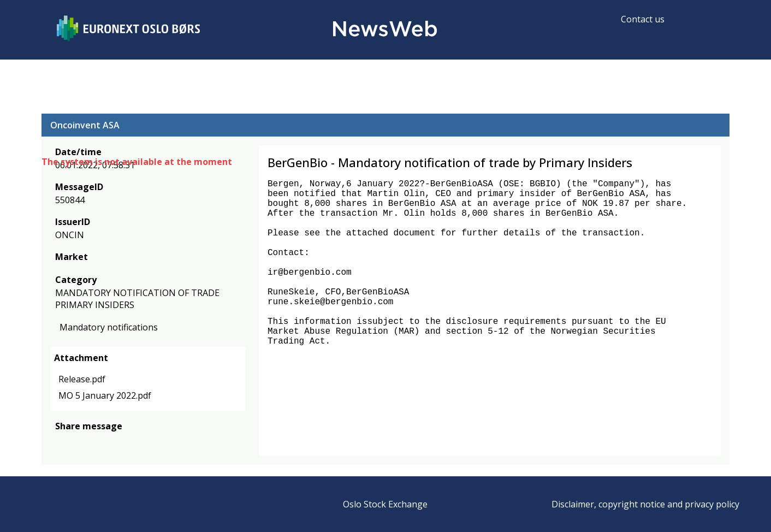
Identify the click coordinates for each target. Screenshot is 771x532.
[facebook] (61, 442)
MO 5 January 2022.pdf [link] (105, 395)
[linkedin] (99, 442)
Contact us (643, 19)
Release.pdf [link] (82, 379)
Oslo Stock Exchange (385, 504)
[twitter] (79, 442)
